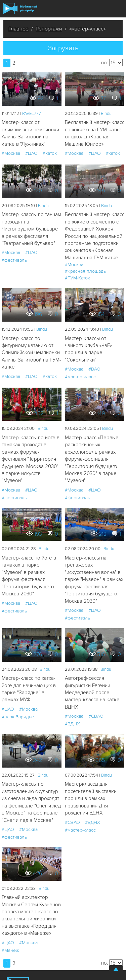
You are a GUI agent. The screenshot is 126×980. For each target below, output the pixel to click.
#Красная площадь (85, 271)
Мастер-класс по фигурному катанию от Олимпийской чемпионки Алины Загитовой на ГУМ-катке (31, 353)
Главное (18, 29)
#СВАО (96, 716)
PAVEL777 (32, 114)
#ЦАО (31, 153)
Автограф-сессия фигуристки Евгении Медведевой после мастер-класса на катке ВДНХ (92, 693)
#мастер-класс (80, 377)
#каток (50, 153)
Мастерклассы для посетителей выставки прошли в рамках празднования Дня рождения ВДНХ (91, 798)
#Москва (11, 153)
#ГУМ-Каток (77, 278)
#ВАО (94, 369)
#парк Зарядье (18, 717)
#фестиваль (14, 260)
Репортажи (49, 29)
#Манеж (10, 950)
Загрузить (63, 48)
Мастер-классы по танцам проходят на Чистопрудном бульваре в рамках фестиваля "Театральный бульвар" (31, 229)
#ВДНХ (72, 724)
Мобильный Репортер (20, 9)
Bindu (106, 114)
